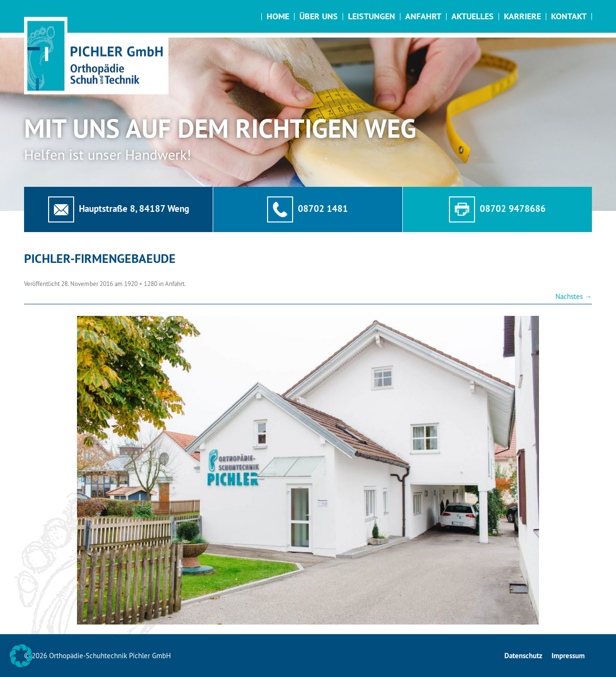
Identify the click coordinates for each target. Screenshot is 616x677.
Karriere (522, 16)
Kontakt (569, 16)
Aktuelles (473, 16)
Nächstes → (574, 296)
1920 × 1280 (141, 284)
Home (278, 16)
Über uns (319, 16)
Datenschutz (523, 656)
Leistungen (372, 16)
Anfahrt (423, 16)
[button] (21, 656)
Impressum (568, 656)
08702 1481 (323, 209)
